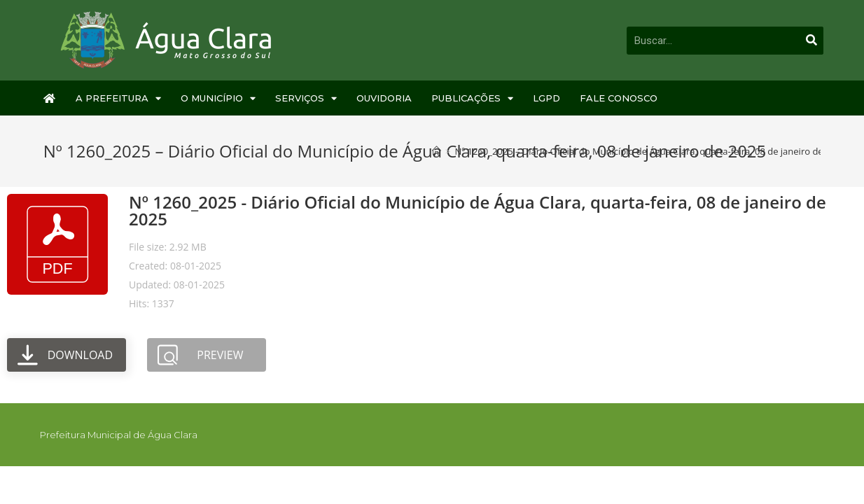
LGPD (546, 98)
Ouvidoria (384, 98)
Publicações (472, 98)
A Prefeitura (118, 98)
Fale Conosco (619, 98)
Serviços (306, 98)
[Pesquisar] (811, 41)
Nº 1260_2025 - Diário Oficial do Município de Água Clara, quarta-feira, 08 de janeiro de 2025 (478, 210)
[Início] (437, 151)
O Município (218, 98)
